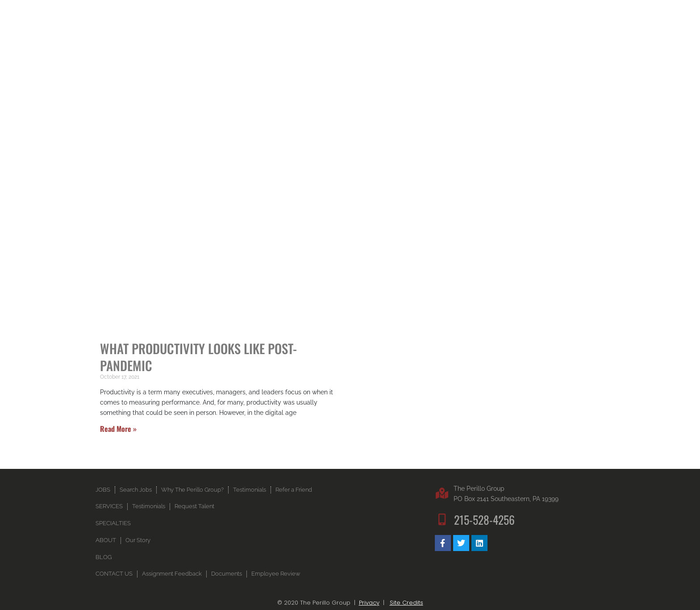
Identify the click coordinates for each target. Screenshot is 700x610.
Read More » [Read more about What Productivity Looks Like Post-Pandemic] (118, 429)
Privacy (369, 603)
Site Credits (406, 603)
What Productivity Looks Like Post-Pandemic (198, 357)
